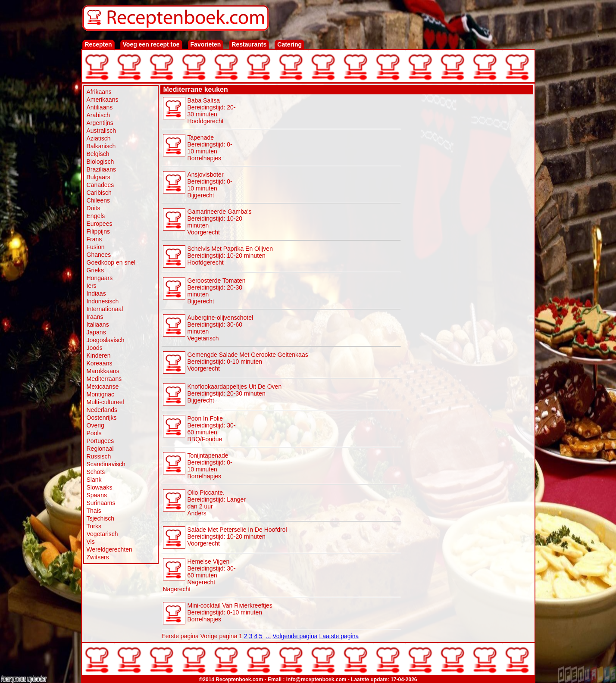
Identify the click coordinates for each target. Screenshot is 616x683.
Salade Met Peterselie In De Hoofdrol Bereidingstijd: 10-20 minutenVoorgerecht (237, 536)
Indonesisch (103, 301)
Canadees (100, 185)
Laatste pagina (339, 636)
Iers (92, 286)
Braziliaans (101, 169)
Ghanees (99, 255)
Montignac (101, 394)
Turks (94, 526)
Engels (96, 216)
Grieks (95, 270)
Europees (100, 224)
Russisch (99, 456)
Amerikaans (103, 100)
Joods (95, 348)
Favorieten (206, 44)
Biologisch (100, 162)
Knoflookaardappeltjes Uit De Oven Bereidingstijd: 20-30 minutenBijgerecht (235, 393)
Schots (96, 472)
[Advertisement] (467, 225)
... (269, 636)
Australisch (101, 131)
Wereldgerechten (109, 549)
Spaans (97, 495)
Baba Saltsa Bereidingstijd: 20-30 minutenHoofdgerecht (212, 111)
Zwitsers (98, 557)
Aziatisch (99, 138)
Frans (94, 239)
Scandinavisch (106, 464)
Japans (96, 332)
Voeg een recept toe (151, 44)
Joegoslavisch (106, 340)
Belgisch (98, 154)
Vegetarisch (102, 534)
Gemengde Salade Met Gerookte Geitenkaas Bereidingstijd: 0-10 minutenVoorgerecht (248, 362)
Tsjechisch (101, 518)
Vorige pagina (219, 636)
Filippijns (98, 231)
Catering (289, 44)
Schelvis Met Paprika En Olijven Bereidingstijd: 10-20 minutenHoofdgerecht (230, 256)
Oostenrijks (102, 418)
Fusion (96, 247)
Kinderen (99, 356)
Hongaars (100, 278)
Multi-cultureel (105, 402)
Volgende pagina (295, 636)
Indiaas (96, 293)
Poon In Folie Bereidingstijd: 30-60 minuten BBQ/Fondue (212, 429)
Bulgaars (98, 177)
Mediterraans (104, 379)
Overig (95, 425)
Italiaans (98, 324)
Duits (94, 208)
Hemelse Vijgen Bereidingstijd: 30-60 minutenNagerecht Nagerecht (199, 575)
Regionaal (100, 449)
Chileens (98, 200)
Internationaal (105, 309)
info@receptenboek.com (316, 680)
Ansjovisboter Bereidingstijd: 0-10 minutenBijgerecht (210, 185)
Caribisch (99, 193)
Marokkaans (103, 371)
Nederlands (102, 410)
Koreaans (100, 363)
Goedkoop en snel (111, 262)
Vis (91, 542)
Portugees (100, 441)
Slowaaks (100, 487)
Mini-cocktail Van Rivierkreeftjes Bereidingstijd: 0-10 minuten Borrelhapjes (230, 612)
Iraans (95, 317)
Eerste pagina (180, 636)
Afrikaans (99, 92)
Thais (94, 511)
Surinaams (101, 503)
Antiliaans (100, 107)
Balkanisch (101, 146)
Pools (94, 433)
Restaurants (249, 44)
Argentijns (100, 123)
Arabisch (98, 115)
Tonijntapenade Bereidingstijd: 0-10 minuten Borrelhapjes (210, 466)
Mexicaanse (103, 387)
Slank (94, 480)
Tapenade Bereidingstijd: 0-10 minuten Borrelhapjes (210, 148)
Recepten (98, 44)
